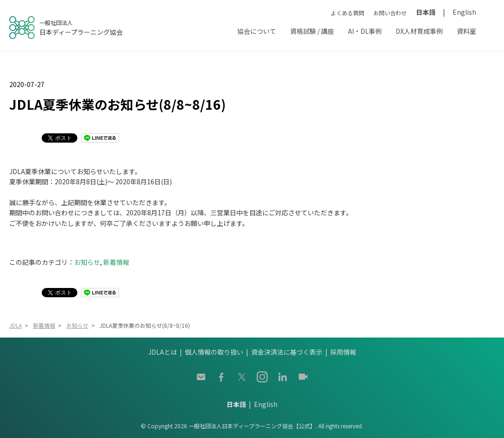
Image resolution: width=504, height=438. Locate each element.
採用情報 (343, 352)
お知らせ (87, 262)
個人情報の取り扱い (214, 352)
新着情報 (116, 262)
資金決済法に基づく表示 (287, 352)
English (464, 12)
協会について (257, 31)
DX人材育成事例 (419, 31)
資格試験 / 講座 (312, 31)
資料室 (466, 31)
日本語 (426, 12)
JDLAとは (163, 352)
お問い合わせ (390, 13)
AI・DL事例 (365, 31)
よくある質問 (347, 13)
